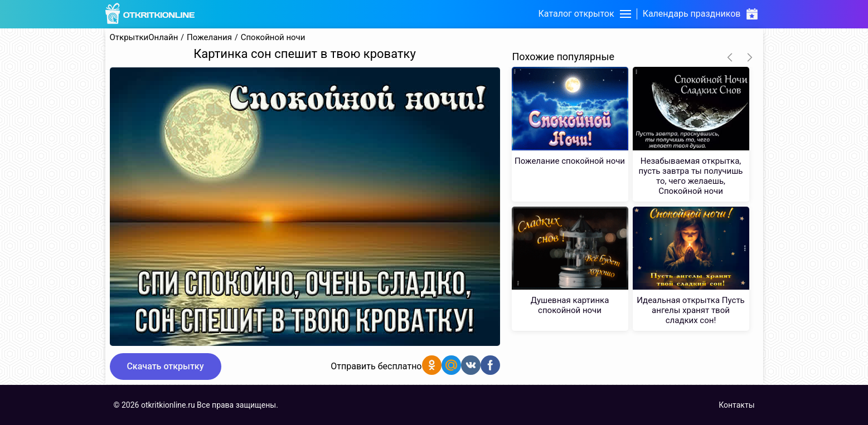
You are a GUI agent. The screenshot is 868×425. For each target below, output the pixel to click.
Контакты (736, 405)
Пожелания (209, 38)
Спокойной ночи (273, 38)
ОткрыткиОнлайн (144, 38)
